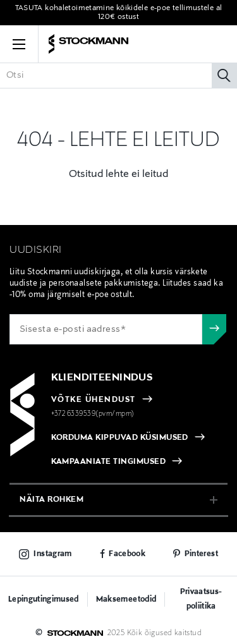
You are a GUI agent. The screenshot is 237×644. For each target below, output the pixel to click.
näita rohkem (52, 500)
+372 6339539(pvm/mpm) (93, 414)
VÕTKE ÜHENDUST (94, 400)
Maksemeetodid (126, 600)
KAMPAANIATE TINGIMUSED (109, 462)
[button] (19, 44)
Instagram (52, 554)
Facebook (127, 554)
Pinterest (201, 554)
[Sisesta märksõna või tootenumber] (118, 75)
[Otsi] (224, 75)
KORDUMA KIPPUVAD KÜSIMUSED (120, 438)
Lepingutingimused (44, 600)
